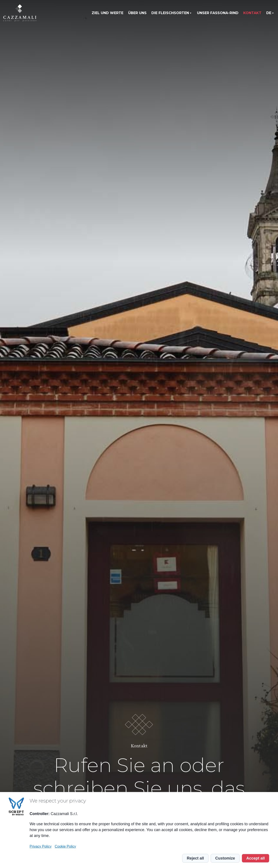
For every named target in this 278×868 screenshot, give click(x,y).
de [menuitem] (269, 13)
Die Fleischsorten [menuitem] (170, 13)
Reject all (195, 858)
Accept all (256, 858)
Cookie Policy (65, 846)
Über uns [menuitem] (137, 13)
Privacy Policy (41, 846)
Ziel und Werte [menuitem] (108, 13)
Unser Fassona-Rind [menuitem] (218, 13)
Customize (225, 858)
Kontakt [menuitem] (252, 13)
